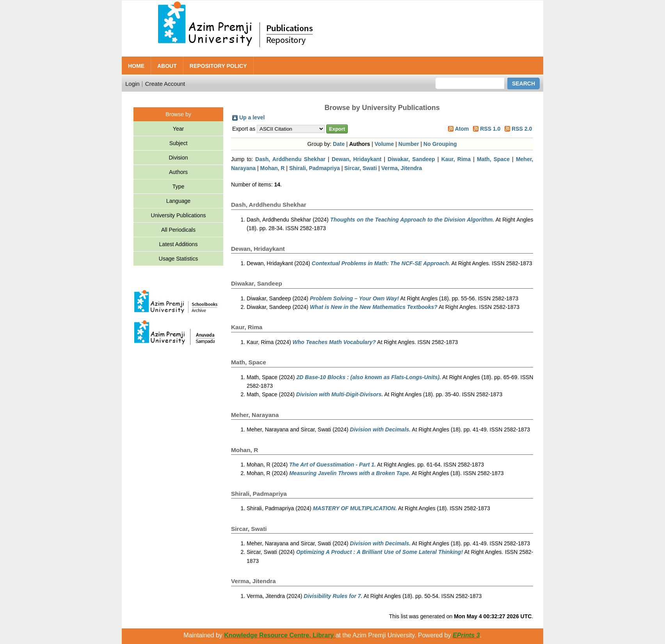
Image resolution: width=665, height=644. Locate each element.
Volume (384, 144)
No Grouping (440, 144)
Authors (178, 172)
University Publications (179, 215)
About (167, 66)
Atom (462, 129)
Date (339, 144)
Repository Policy (218, 66)
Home (136, 66)
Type (178, 186)
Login (132, 84)
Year (178, 129)
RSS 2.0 (522, 129)
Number (409, 144)
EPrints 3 (466, 635)
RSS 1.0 (490, 129)
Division (178, 158)
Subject (179, 143)
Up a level (252, 117)
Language (178, 201)
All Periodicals (178, 230)
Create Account (165, 84)
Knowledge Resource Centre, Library (280, 635)
